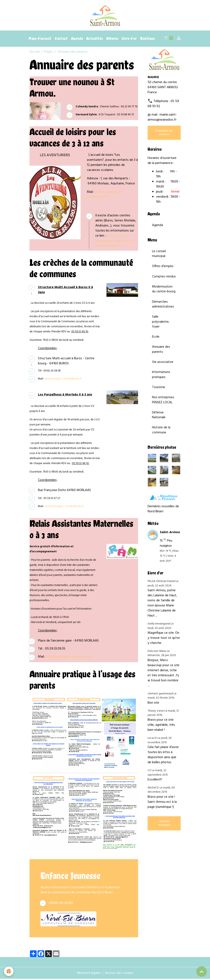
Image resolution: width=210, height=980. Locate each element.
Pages (49, 53)
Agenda (77, 40)
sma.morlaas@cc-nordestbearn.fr (64, 507)
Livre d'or (129, 40)
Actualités (95, 40)
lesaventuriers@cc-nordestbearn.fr (105, 196)
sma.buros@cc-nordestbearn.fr (63, 380)
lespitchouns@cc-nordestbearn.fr (70, 658)
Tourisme (159, 391)
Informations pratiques (161, 379)
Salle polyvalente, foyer (161, 325)
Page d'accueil (40, 40)
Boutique (148, 40)
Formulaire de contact (164, 134)
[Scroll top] (202, 972)
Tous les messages (164, 829)
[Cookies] (9, 971)
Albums (112, 40)
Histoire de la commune (161, 435)
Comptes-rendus (164, 279)
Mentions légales (89, 974)
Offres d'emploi (163, 268)
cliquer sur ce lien (61, 904)
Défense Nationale (159, 420)
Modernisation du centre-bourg (164, 292)
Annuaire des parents (161, 353)
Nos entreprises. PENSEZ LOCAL (163, 404)
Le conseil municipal (159, 256)
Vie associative (163, 366)
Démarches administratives (163, 307)
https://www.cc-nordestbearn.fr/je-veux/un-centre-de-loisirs (115, 242)
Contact (61, 40)
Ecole (156, 340)
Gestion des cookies (119, 974)
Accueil (35, 53)
